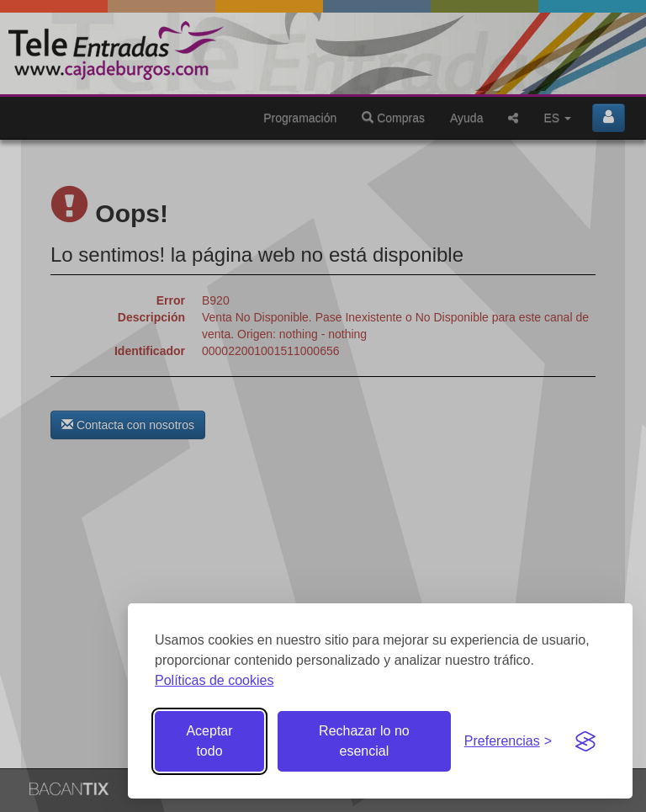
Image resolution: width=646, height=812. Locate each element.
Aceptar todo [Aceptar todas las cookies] (209, 741)
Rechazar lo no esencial (364, 741)
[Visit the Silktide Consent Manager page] (585, 741)
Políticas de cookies (214, 680)
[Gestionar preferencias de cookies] (508, 742)
